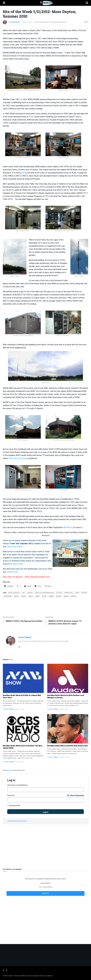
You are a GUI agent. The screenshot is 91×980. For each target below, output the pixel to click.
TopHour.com (12, 572)
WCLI (77, 593)
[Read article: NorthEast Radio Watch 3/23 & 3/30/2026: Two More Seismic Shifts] (23, 729)
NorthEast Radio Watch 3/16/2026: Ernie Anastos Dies (68, 746)
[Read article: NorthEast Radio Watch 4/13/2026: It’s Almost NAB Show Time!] (23, 678)
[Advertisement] (45, 606)
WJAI (44, 596)
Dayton (30, 593)
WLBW (59, 596)
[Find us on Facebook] (3, 970)
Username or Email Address (17, 785)
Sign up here (17, 564)
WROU (74, 596)
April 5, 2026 (19, 762)
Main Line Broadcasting (45, 593)
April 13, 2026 (20, 709)
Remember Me (14, 806)
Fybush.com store (14, 547)
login (10, 770)
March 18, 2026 (65, 757)
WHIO (31, 596)
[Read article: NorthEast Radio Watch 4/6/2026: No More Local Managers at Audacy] (68, 678)
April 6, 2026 (64, 709)
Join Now (11, 821)
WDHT (16, 596)
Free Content (40, 22)
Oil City (59, 593)
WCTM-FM (8, 596)
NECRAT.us (68, 527)
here (24, 173)
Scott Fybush (15, 22)
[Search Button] (87, 3)
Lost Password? (21, 821)
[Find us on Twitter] (7, 970)
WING (38, 596)
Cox (23, 593)
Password (11, 795)
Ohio (47, 22)
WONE (66, 596)
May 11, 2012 (28, 22)
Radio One (69, 593)
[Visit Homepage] (45, 3)
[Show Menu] (4, 3)
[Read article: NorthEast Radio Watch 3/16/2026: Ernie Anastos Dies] (68, 729)
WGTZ (24, 596)
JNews (10, 976)
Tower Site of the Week (58, 22)
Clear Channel (14, 593)
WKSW (51, 596)
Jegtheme (49, 976)
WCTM (84, 593)
